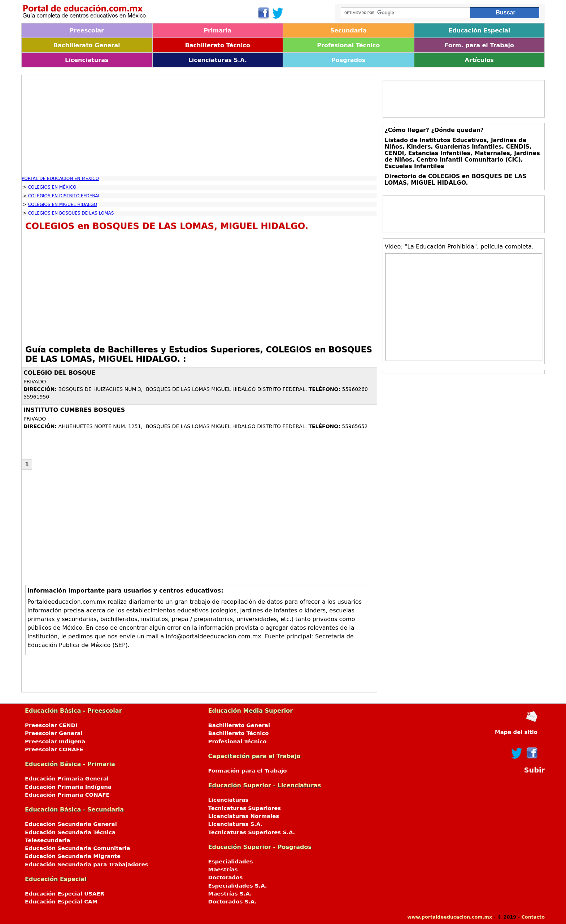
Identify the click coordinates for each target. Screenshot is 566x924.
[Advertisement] (199, 126)
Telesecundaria (48, 840)
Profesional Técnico (348, 45)
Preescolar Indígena (55, 742)
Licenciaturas (87, 60)
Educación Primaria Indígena (68, 787)
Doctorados (226, 877)
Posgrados (348, 60)
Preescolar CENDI (51, 725)
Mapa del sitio (516, 732)
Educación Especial (479, 30)
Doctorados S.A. (233, 902)
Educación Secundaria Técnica (70, 832)
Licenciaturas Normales (244, 816)
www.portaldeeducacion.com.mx (450, 917)
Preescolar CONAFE (54, 749)
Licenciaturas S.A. (218, 60)
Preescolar (87, 30)
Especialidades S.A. (238, 886)
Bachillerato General (87, 45)
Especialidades (231, 862)
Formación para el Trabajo (248, 771)
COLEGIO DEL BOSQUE (60, 373)
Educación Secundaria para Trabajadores (86, 864)
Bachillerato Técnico (217, 45)
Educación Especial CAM (61, 902)
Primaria (217, 30)
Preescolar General (54, 733)
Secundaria (349, 30)
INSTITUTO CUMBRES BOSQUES (74, 410)
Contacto (533, 917)
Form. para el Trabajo (479, 45)
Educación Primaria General (67, 779)
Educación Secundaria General (71, 824)
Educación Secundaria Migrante (73, 856)
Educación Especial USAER (65, 894)
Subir (534, 770)
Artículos (479, 60)
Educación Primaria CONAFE (67, 795)
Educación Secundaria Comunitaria (78, 848)
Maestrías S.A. (230, 894)
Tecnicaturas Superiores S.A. (252, 832)
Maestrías (223, 870)
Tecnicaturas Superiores (245, 808)
